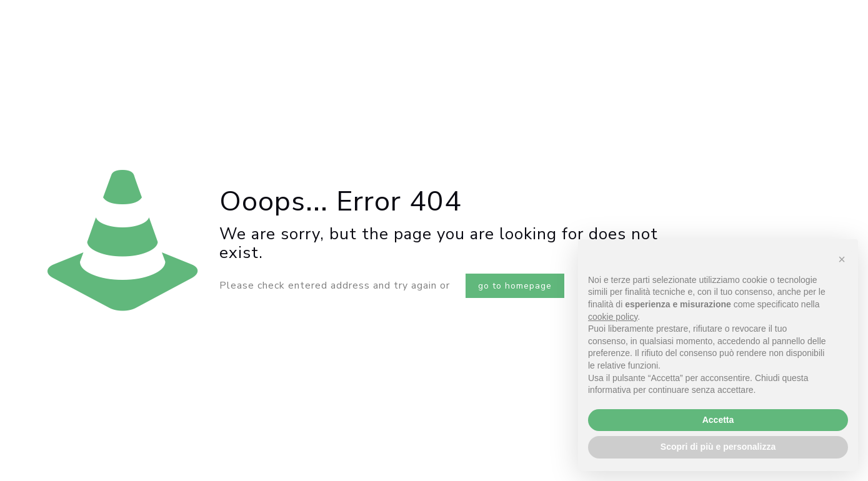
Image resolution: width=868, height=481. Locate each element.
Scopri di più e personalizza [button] (718, 447)
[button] (842, 259)
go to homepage (515, 286)
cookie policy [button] (613, 317)
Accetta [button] (718, 420)
